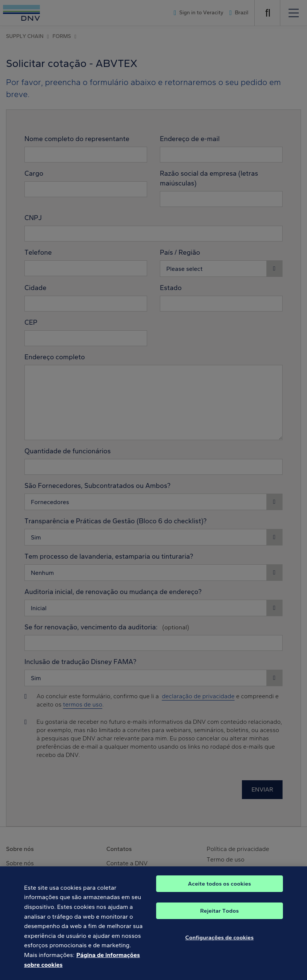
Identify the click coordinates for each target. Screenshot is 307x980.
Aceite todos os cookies (220, 888)
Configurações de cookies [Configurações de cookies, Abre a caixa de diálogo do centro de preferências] (220, 942)
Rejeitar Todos (220, 915)
